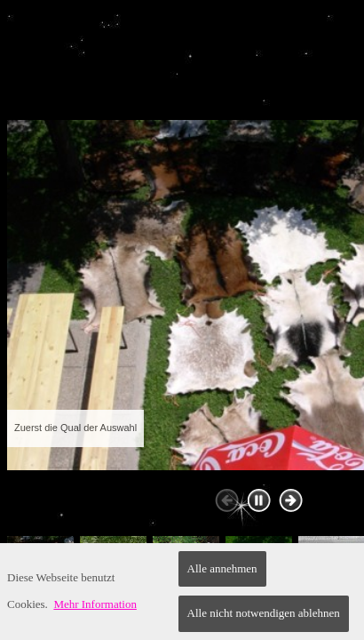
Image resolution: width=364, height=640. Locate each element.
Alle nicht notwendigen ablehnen (264, 613)
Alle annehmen (222, 568)
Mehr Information (95, 604)
